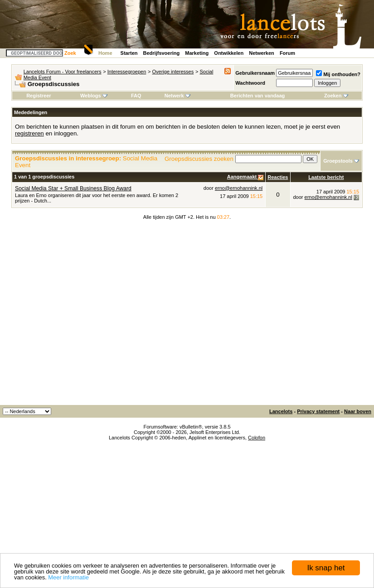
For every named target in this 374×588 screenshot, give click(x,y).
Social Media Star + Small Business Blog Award (73, 188)
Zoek (70, 53)
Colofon (257, 438)
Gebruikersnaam (255, 73)
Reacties (278, 177)
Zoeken (336, 96)
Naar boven (358, 411)
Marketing (197, 53)
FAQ (136, 96)
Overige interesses (173, 72)
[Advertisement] (85, 316)
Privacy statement (318, 411)
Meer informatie (68, 577)
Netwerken (262, 53)
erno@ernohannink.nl (239, 188)
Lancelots (281, 411)
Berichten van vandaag (257, 96)
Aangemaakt (243, 177)
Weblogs (94, 96)
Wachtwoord (250, 83)
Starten (129, 53)
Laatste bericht (326, 177)
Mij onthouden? (338, 74)
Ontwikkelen (229, 53)
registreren (29, 133)
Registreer (39, 96)
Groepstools (338, 161)
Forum (287, 53)
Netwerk (177, 96)
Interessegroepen (127, 72)
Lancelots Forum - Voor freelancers (63, 72)
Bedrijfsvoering (162, 53)
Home (105, 53)
